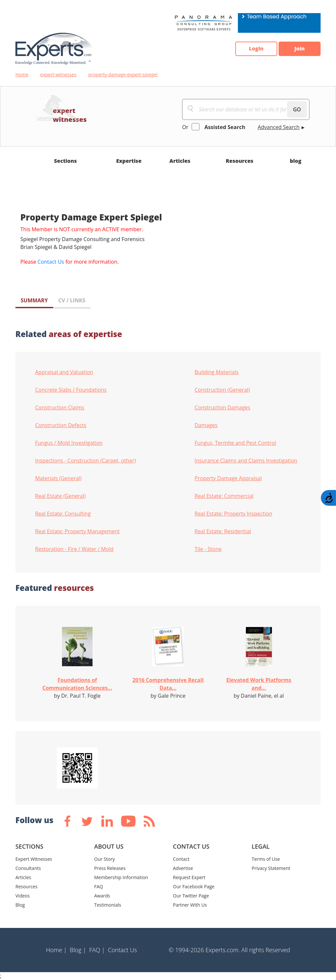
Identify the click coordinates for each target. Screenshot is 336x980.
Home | (56, 950)
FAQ (99, 886)
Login (255, 49)
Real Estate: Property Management (77, 531)
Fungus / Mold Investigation (69, 443)
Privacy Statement (271, 868)
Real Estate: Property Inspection (233, 514)
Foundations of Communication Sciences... (77, 684)
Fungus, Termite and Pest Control (235, 443)
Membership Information (121, 877)
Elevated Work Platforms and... (259, 684)
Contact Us (51, 262)
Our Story (105, 859)
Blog (20, 905)
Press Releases (110, 868)
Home (22, 75)
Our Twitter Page (191, 896)
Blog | (78, 950)
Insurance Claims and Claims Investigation (246, 461)
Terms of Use (266, 859)
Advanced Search (279, 127)
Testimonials (108, 905)
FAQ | (97, 950)
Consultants (28, 868)
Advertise (183, 868)
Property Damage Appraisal (228, 478)
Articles (180, 161)
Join (299, 49)
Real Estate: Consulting (63, 514)
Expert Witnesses (34, 859)
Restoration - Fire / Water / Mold (74, 549)
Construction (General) (222, 390)
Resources (240, 161)
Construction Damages (222, 407)
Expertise (129, 161)
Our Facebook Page (194, 886)
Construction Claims (60, 407)
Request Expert (189, 877)
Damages (206, 425)
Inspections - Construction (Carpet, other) (85, 461)
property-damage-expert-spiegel (123, 75)
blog (295, 161)
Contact (181, 859)
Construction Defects (61, 425)
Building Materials (217, 372)
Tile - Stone (208, 549)
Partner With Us (190, 905)
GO (297, 109)
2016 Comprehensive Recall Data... (168, 684)
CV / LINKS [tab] (72, 300)
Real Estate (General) (60, 496)
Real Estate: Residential (223, 531)
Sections (66, 161)
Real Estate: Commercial (224, 496)
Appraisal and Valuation (64, 372)
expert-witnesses (59, 75)
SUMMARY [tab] (34, 300)
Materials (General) (58, 478)
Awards (102, 896)
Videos (22, 896)
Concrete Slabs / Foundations (71, 390)
